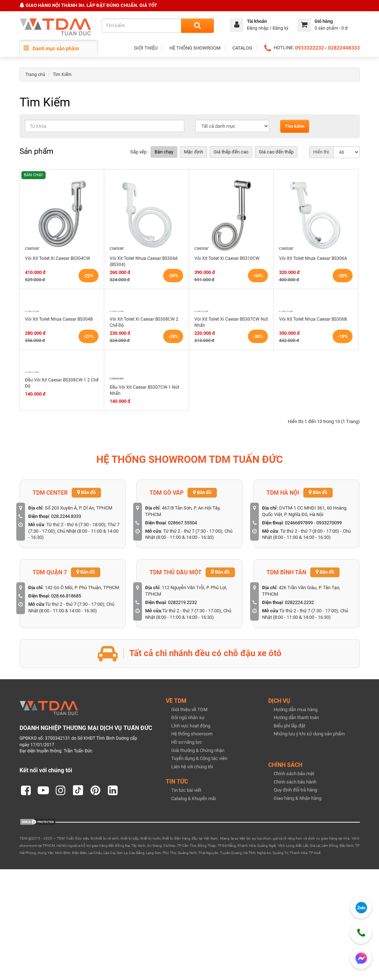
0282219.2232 (182, 602)
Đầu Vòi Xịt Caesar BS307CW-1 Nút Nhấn (144, 390)
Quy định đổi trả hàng (295, 790)
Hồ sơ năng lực (187, 742)
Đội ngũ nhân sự (188, 717)
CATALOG (242, 48)
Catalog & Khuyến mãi (193, 799)
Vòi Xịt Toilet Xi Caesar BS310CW (227, 258)
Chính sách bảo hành (295, 782)
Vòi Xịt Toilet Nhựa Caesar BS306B (313, 319)
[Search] (197, 26)
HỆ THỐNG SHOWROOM (195, 48)
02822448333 (344, 48)
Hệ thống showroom (192, 734)
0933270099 (329, 523)
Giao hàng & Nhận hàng (298, 798)
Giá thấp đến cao (231, 152)
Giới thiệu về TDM (189, 709)
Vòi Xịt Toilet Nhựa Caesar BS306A (313, 258)
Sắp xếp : (140, 152)
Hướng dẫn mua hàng (296, 709)
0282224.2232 (299, 602)
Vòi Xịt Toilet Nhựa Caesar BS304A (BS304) (144, 261)
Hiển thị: (321, 152)
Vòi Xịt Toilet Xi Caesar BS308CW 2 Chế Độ (144, 322)
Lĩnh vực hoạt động (191, 726)
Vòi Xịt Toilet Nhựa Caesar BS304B (59, 319)
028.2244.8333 (66, 516)
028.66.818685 (66, 596)
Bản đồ (86, 492)
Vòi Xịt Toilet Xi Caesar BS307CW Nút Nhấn (231, 322)
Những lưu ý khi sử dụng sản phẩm (309, 734)
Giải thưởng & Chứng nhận (198, 750)
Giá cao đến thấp (276, 152)
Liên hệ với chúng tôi (192, 767)
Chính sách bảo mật (294, 774)
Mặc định (193, 152)
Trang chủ (35, 75)
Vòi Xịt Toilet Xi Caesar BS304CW (58, 258)
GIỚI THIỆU (146, 48)
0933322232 (309, 48)
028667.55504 (182, 523)
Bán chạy (164, 152)
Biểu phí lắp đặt (289, 726)
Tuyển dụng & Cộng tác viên (199, 758)
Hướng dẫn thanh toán (296, 717)
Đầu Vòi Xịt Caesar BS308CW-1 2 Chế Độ (62, 383)
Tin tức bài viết (186, 790)
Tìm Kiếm (62, 75)
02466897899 (299, 523)
